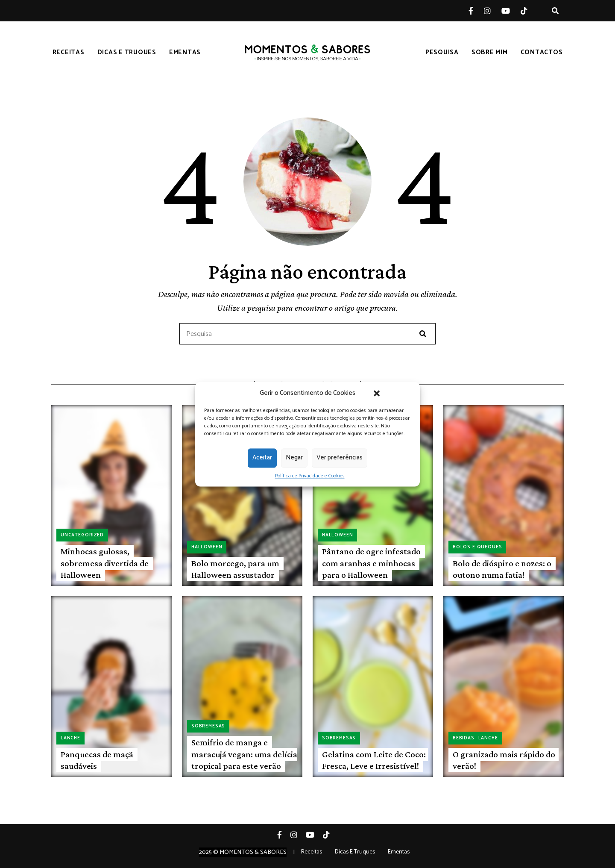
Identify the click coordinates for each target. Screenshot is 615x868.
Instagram (493, 11)
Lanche (70, 738)
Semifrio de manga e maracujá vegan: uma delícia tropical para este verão (244, 754)
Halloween (207, 547)
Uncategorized (82, 535)
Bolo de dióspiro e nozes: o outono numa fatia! (502, 569)
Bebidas (464, 738)
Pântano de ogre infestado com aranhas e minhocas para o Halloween (371, 563)
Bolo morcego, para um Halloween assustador (235, 569)
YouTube (511, 11)
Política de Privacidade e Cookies (310, 476)
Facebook (476, 11)
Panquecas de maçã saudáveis (97, 760)
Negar (294, 458)
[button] (377, 393)
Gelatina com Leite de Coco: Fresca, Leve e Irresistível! (374, 760)
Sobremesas (208, 726)
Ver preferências (340, 458)
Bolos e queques (477, 547)
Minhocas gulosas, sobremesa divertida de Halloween (105, 563)
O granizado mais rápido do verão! (504, 760)
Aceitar (262, 458)
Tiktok (529, 11)
